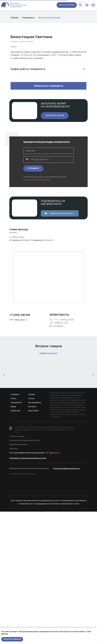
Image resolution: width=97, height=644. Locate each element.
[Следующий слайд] (93, 492)
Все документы (35, 535)
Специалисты (28, 18)
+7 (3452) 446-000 (20, 425)
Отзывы (32, 527)
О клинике (15, 527)
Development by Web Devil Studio (23, 606)
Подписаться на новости (61, 324)
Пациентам (15, 543)
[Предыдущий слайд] (4, 492)
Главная (14, 18)
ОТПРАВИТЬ (33, 279)
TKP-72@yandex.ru (18, 430)
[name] (48, 261)
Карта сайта (33, 543)
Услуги (13, 531)
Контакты (32, 539)
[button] (67, 5)
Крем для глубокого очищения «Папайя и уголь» (69, 507)
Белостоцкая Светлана (49, 18)
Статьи (31, 531)
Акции (13, 539)
